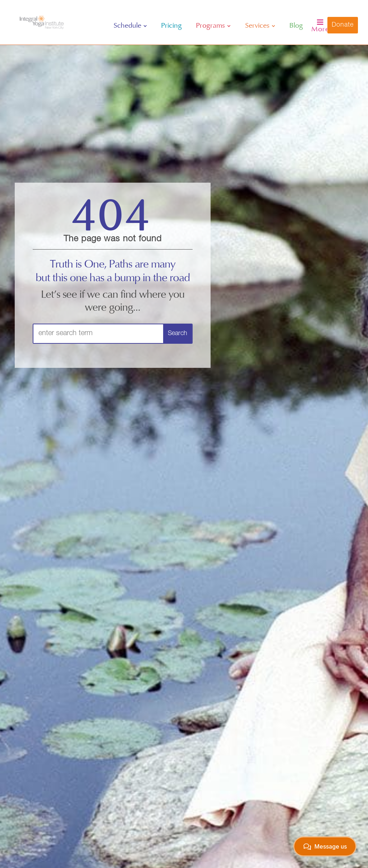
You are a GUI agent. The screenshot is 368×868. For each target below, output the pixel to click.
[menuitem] (130, 26)
